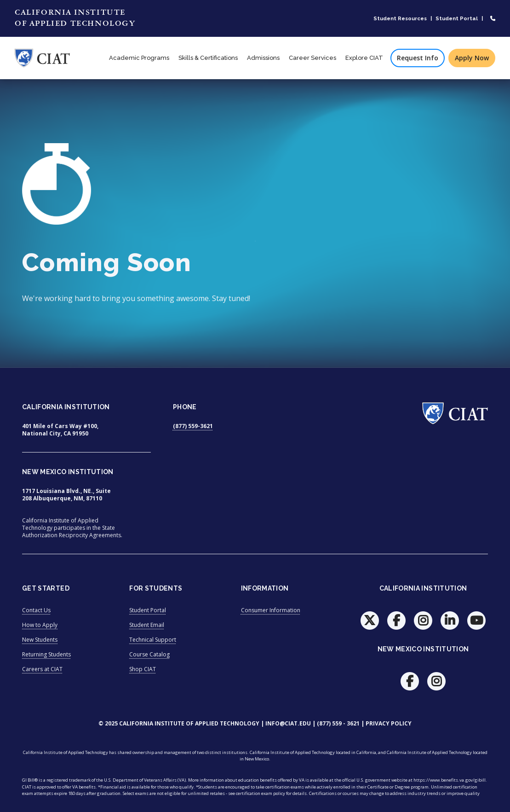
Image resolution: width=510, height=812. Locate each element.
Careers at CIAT (42, 669)
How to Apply (40, 625)
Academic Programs (139, 58)
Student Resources (400, 18)
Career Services (312, 58)
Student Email (147, 625)
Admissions (263, 58)
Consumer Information (271, 610)
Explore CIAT (364, 58)
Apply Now (472, 58)
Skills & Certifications (208, 58)
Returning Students (46, 654)
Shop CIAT (143, 669)
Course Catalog (149, 654)
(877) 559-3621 (193, 426)
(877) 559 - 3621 (338, 723)
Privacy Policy (389, 723)
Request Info (418, 58)
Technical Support (153, 640)
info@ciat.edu (288, 723)
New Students (40, 640)
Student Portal (457, 18)
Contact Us (36, 610)
